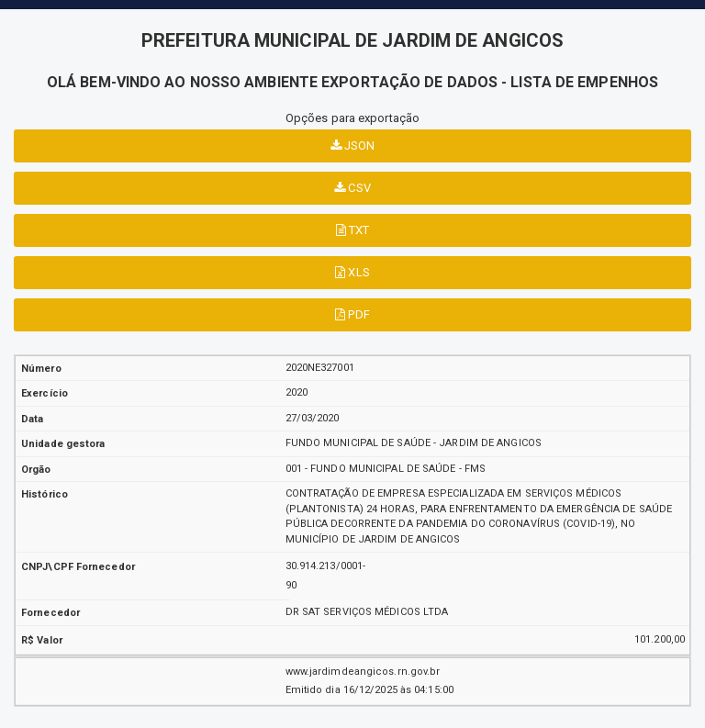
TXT (353, 230)
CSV (352, 188)
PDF (352, 314)
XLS (352, 272)
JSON (353, 146)
